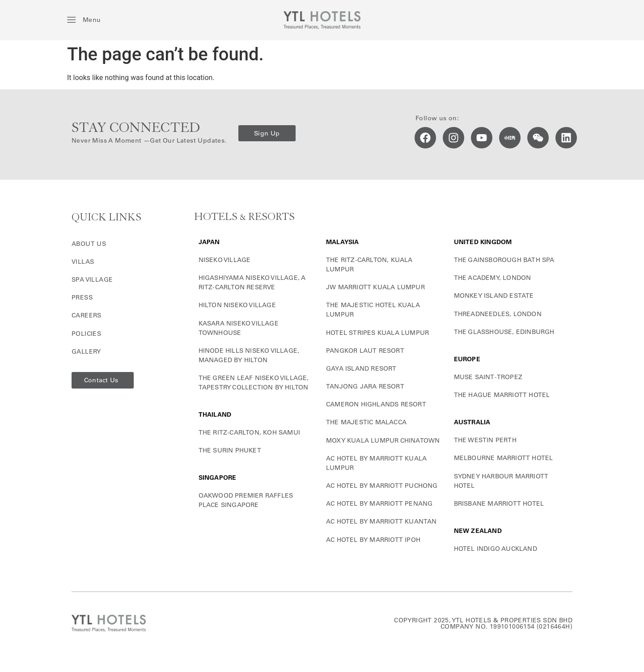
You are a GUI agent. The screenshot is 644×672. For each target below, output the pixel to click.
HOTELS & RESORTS (244, 217)
